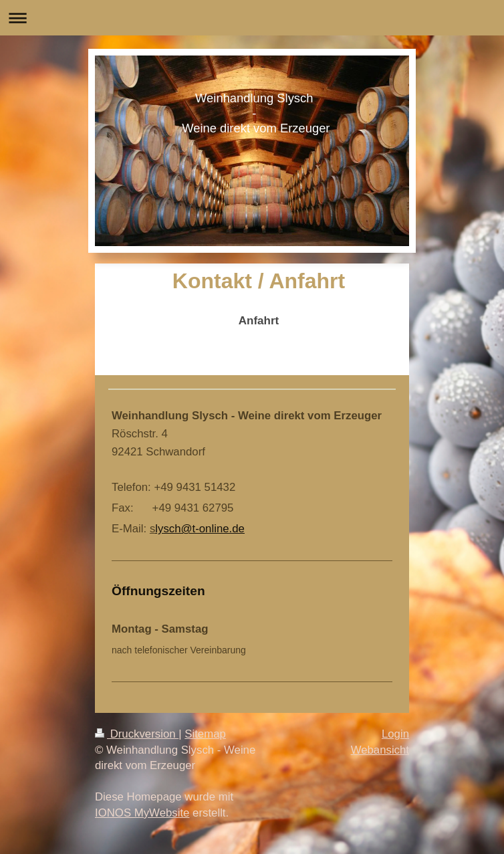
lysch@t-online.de (200, 529)
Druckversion (137, 734)
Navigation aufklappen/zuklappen (252, 18)
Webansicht (380, 750)
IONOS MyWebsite (142, 813)
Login (395, 734)
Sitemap (205, 734)
